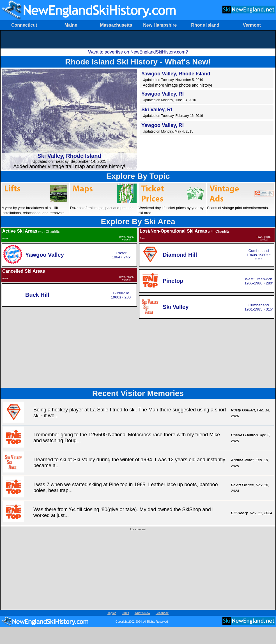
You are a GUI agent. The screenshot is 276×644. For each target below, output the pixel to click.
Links (125, 613)
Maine (71, 25)
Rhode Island (205, 25)
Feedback (162, 613)
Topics (112, 613)
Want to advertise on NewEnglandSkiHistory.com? (138, 52)
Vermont (252, 25)
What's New (142, 613)
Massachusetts (116, 25)
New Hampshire (160, 25)
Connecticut (24, 25)
